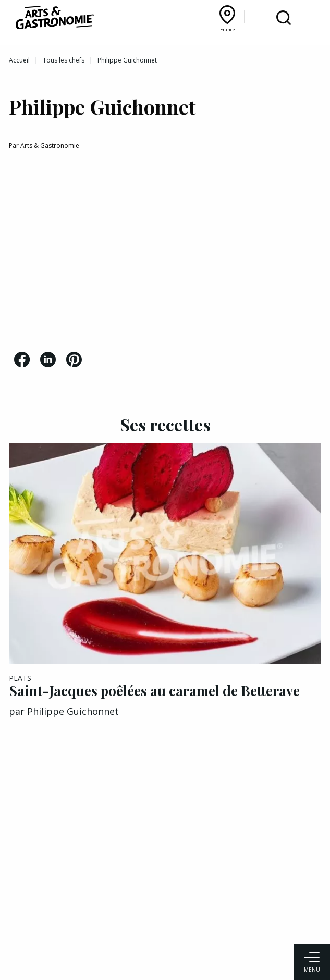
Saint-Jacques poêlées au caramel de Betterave (154, 691)
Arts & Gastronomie (50, 146)
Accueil (19, 60)
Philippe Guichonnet (73, 711)
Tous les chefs (64, 60)
